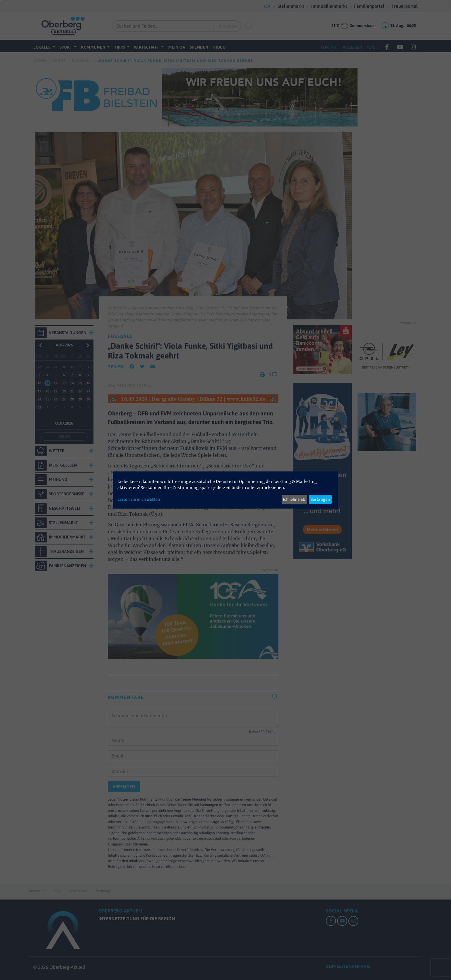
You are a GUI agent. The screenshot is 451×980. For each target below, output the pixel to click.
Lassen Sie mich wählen (139, 499)
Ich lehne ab (294, 499)
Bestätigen (320, 499)
